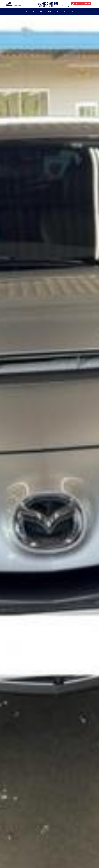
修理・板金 (36, 12)
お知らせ (71, 12)
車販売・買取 (49, 12)
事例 (61, 12)
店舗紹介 (83, 12)
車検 (25, 12)
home (15, 12)
